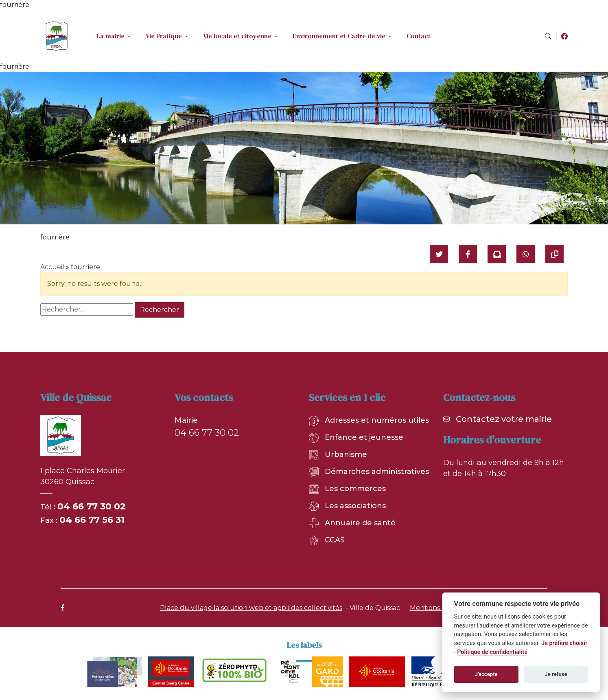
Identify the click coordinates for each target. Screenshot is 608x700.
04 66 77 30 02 (92, 506)
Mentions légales (437, 608)
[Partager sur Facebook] (468, 254)
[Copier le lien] (554, 254)
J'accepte (486, 674)
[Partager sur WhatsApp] (526, 254)
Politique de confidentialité (492, 652)
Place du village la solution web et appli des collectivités (251, 608)
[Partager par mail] (497, 254)
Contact (419, 36)
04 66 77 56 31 (92, 520)
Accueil (52, 267)
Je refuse (556, 674)
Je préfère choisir (564, 643)
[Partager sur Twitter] (439, 254)
